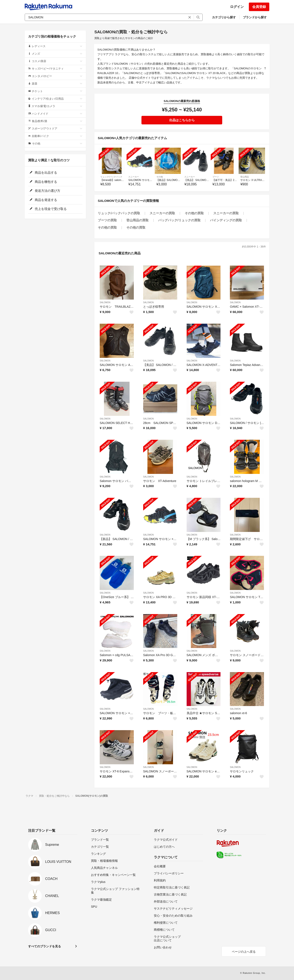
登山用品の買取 (138, 220)
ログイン (237, 7)
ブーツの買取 (107, 220)
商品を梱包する (43, 182)
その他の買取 (194, 213)
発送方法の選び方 (45, 191)
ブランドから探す (255, 17)
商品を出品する (43, 173)
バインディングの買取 (226, 220)
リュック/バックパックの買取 (119, 213)
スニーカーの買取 (162, 213)
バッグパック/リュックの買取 (179, 220)
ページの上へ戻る (244, 952)
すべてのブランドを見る (45, 946)
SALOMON (105, 302)
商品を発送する (43, 200)
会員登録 (259, 7)
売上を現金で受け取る (48, 209)
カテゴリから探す (224, 17)
